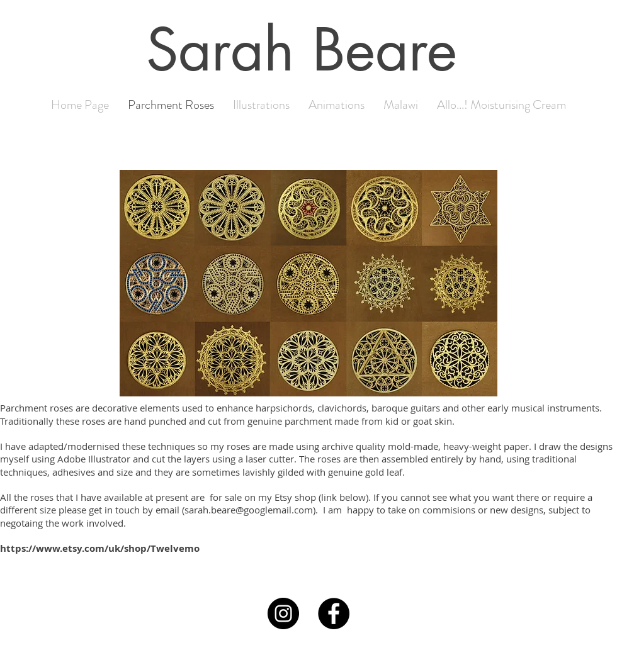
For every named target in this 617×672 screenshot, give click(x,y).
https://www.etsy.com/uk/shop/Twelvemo (100, 548)
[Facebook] (334, 613)
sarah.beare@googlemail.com (249, 510)
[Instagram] (283, 613)
